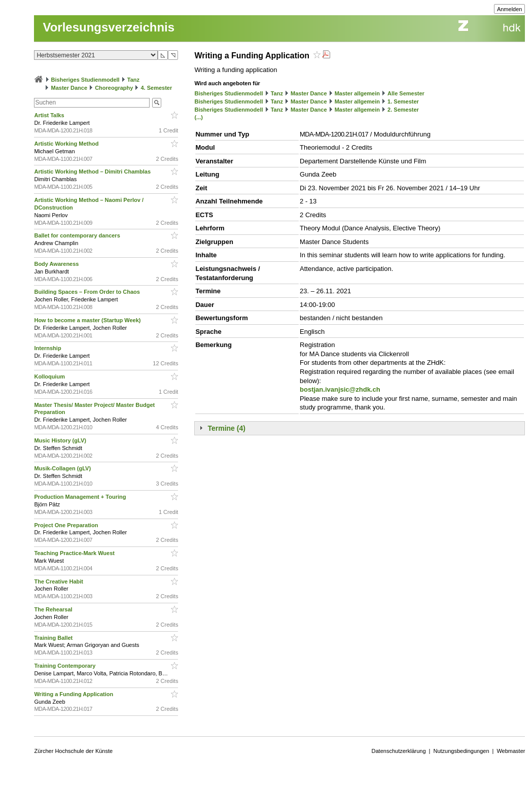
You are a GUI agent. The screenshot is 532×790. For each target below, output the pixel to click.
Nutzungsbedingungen (461, 751)
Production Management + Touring (81, 497)
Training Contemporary (65, 666)
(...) (199, 117)
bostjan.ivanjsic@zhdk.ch (340, 389)
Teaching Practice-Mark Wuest (75, 553)
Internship (48, 348)
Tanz (133, 80)
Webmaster (511, 751)
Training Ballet (54, 638)
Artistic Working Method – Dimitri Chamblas (93, 171)
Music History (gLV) (61, 440)
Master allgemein (357, 93)
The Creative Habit (59, 581)
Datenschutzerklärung (399, 751)
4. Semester (156, 88)
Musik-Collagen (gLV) (63, 468)
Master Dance (69, 88)
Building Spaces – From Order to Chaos (87, 292)
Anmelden (510, 9)
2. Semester (403, 110)
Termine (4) (226, 428)
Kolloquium (50, 376)
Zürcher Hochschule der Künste (73, 751)
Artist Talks (50, 115)
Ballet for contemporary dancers (78, 235)
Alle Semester (406, 93)
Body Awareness (57, 264)
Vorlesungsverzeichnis (109, 27)
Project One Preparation (67, 525)
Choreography (114, 88)
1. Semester (403, 101)
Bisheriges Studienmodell (85, 80)
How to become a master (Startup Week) (88, 320)
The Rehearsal (54, 609)
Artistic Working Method (67, 144)
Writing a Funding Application (74, 694)
